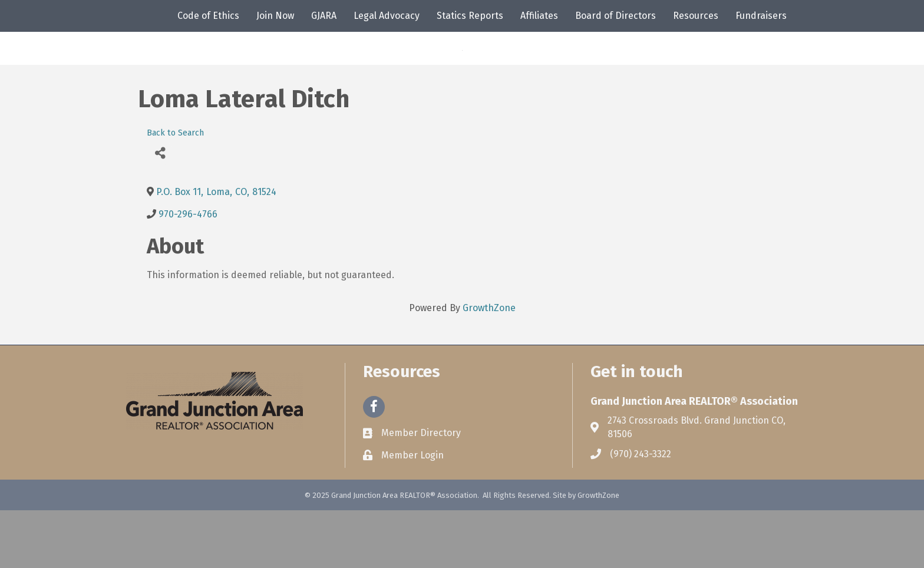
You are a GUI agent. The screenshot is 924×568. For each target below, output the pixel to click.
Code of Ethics (208, 16)
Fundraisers (761, 16)
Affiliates (539, 16)
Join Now (275, 16)
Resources (696, 16)
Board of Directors (616, 16)
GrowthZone (489, 366)
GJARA (324, 16)
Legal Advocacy (387, 16)
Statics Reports (470, 16)
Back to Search (175, 191)
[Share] (160, 211)
